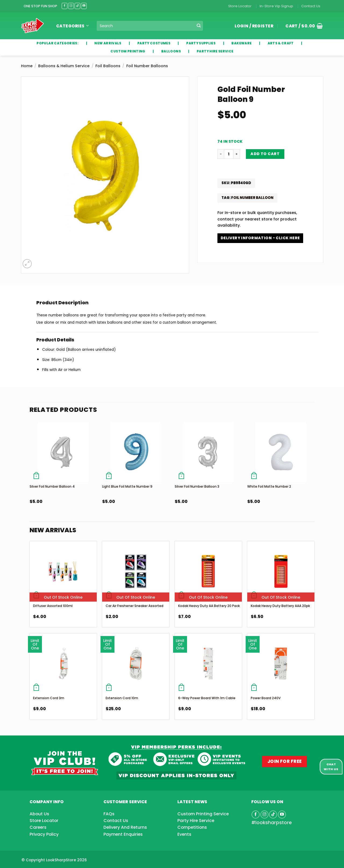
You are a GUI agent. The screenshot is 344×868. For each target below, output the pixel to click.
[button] (302, 26)
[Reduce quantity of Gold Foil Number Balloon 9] (221, 154)
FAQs (109, 814)
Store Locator (240, 6)
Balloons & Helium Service (64, 66)
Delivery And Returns (125, 827)
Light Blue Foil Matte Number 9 (127, 486)
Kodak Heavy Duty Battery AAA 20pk (280, 606)
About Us (39, 814)
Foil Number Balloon (252, 198)
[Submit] (199, 26)
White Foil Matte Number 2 (269, 486)
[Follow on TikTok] (77, 6)
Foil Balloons (108, 66)
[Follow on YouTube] (84, 6)
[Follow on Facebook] (64, 6)
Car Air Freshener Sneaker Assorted (135, 606)
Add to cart (265, 154)
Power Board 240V (266, 698)
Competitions (192, 827)
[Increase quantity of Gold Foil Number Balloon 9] (237, 154)
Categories (72, 26)
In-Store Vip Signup (276, 6)
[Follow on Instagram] (71, 6)
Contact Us (311, 6)
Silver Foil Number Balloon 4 (52, 486)
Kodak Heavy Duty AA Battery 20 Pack (209, 606)
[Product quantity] (229, 154)
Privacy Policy (44, 834)
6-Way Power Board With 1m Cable (207, 698)
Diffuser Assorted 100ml (53, 606)
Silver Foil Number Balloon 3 (197, 486)
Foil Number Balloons (147, 66)
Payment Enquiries (123, 834)
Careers (38, 827)
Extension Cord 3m (49, 698)
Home (27, 66)
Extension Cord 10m (122, 698)
